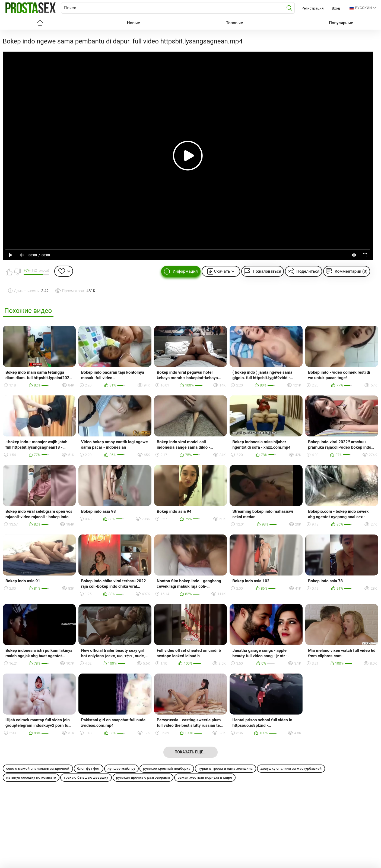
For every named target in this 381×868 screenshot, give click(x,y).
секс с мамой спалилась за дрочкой (38, 768)
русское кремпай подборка (167, 768)
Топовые (234, 23)
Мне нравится (9, 272)
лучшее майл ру (122, 768)
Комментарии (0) (351, 271)
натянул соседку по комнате (31, 777)
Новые (134, 23)
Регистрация (312, 8)
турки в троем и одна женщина (226, 768)
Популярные (341, 23)
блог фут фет (89, 768)
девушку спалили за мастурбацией (291, 768)
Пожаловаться (267, 271)
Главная (40, 23)
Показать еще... (190, 752)
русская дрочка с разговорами (143, 777)
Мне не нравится (17, 272)
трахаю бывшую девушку (86, 777)
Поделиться (308, 271)
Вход (336, 8)
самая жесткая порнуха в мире (205, 777)
